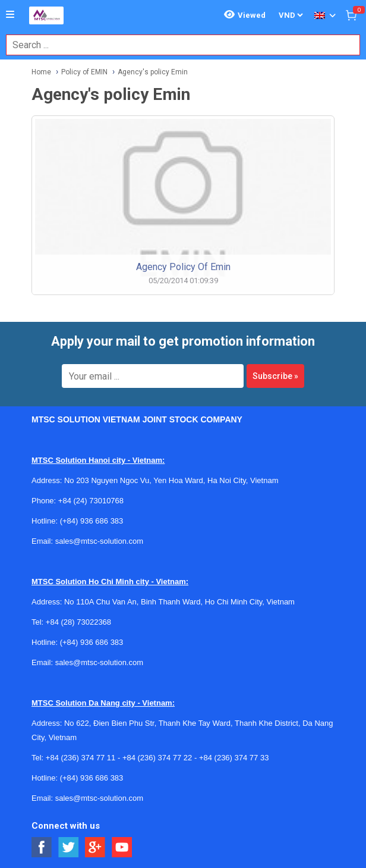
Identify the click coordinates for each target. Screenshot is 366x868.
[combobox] (177, 45)
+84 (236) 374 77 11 (81, 758)
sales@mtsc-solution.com (99, 541)
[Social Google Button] (95, 847)
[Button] (10, 15)
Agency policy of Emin (183, 267)
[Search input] (177, 45)
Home (41, 72)
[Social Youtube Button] (122, 847)
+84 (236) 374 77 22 (157, 758)
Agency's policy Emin (153, 72)
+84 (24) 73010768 (91, 501)
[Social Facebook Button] (42, 847)
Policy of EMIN (84, 72)
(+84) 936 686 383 (92, 521)
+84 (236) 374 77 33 (234, 758)
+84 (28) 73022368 (78, 622)
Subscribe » (275, 376)
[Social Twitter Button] (69, 847)
